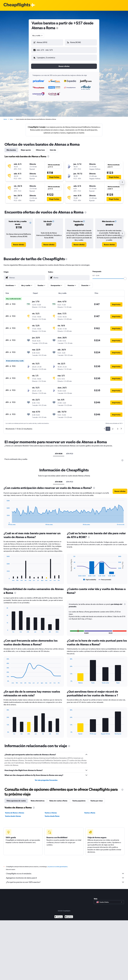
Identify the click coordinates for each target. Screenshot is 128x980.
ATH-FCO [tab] (70, 454)
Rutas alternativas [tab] (38, 801)
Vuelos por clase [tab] (97, 801)
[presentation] (57, 28)
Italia (11, 119)
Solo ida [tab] (53, 150)
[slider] (125, 279)
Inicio (5, 119)
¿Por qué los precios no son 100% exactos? (65, 882)
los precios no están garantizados (58, 867)
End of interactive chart (6, 523)
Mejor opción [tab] (26, 150)
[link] (19, 245)
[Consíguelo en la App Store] (69, 917)
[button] (47, 42)
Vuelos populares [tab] (79, 801)
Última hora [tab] (40, 150)
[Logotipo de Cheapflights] (17, 5)
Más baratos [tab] (11, 150)
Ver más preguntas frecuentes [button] (46, 780)
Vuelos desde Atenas (13, 816)
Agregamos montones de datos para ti (65, 878)
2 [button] (113, 429)
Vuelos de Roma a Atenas (15, 813)
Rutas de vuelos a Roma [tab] (58, 801)
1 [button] (108, 429)
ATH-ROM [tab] (59, 454)
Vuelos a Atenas (51, 813)
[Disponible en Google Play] (59, 917)
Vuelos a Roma (90, 813)
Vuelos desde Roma (52, 816)
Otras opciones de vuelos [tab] (16, 801)
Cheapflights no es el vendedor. (65, 874)
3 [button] (118, 429)
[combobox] (38, 35)
